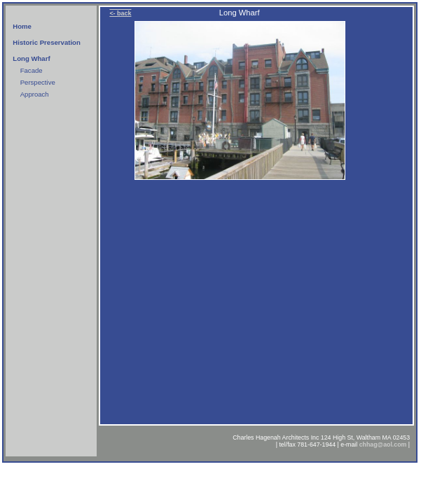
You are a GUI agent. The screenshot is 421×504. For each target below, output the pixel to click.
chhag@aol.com (383, 444)
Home (22, 26)
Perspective (38, 82)
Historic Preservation (47, 42)
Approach (35, 94)
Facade (32, 70)
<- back (120, 13)
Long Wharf (31, 58)
